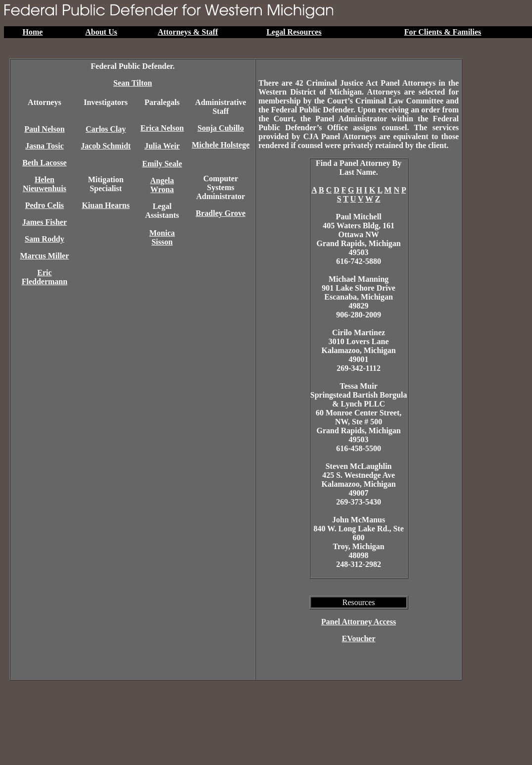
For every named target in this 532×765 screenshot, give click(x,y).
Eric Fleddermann (45, 277)
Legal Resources (294, 32)
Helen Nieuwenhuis (45, 184)
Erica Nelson (162, 128)
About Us (101, 32)
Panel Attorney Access (359, 622)
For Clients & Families (443, 32)
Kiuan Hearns (105, 205)
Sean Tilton (133, 83)
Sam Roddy (45, 239)
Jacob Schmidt (106, 146)
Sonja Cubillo (221, 128)
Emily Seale (162, 164)
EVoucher (359, 638)
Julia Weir (162, 146)
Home (33, 32)
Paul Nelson (44, 129)
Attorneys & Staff (188, 32)
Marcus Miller (45, 256)
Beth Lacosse (44, 163)
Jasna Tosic (45, 146)
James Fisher (45, 222)
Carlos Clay (106, 129)
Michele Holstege (220, 145)
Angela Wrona (162, 185)
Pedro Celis (45, 205)
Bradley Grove (221, 213)
